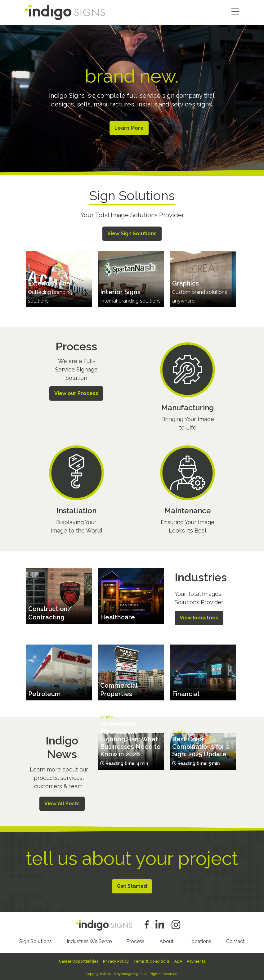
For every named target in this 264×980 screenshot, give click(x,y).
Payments (196, 960)
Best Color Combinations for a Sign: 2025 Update (201, 746)
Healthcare (118, 616)
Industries (201, 576)
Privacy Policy (116, 960)
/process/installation (76, 491)
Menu (235, 12)
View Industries (199, 616)
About (167, 940)
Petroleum (45, 693)
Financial (186, 693)
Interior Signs (120, 291)
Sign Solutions (36, 940)
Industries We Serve (89, 940)
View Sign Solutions (132, 233)
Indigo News (62, 746)
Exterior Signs (49, 282)
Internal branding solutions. (131, 300)
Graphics (186, 282)
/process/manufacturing (188, 388)
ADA (178, 960)
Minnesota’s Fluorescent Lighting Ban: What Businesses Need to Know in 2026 (130, 738)
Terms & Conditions (152, 960)
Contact (235, 940)
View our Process (76, 392)
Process (135, 940)
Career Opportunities (79, 960)
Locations (200, 940)
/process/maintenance (188, 491)
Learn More (128, 128)
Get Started (132, 885)
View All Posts (62, 802)
